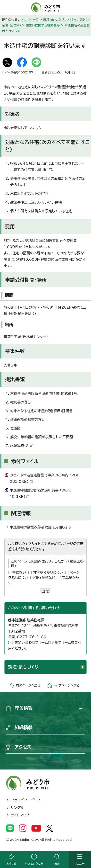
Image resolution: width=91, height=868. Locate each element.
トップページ (30, 20)
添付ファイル (25, 461)
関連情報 (21, 513)
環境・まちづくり (54, 20)
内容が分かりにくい (48, 572)
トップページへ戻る (67, 685)
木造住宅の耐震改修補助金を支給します (41, 527)
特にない (19, 572)
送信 (45, 591)
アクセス (23, 747)
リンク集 (17, 808)
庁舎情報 (24, 708)
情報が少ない (45, 577)
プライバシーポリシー (27, 800)
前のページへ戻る (28, 685)
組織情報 (24, 727)
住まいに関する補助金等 (43, 25)
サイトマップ (20, 815)
